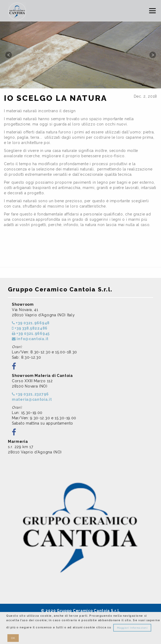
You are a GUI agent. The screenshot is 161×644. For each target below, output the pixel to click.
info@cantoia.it (30, 339)
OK (13, 638)
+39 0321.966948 (31, 323)
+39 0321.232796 (30, 394)
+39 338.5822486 (30, 328)
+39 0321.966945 (31, 334)
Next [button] (153, 55)
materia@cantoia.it (32, 399)
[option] (80, 55)
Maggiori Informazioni (132, 628)
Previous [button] (8, 55)
